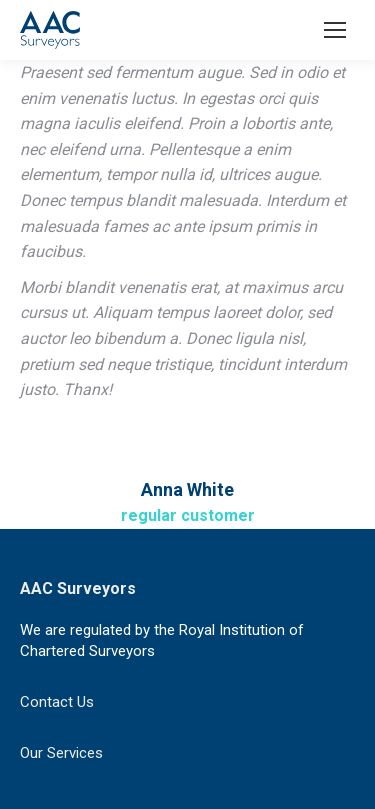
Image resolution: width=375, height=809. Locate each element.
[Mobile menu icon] (335, 30)
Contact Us (57, 702)
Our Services (61, 753)
